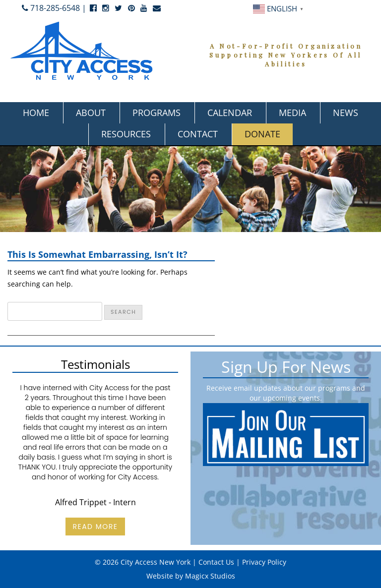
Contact (198, 134)
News (346, 113)
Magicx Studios (210, 576)
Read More (95, 527)
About (91, 113)
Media (292, 113)
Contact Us (216, 562)
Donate (262, 134)
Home (36, 113)
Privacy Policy (264, 562)
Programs (157, 113)
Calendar (230, 113)
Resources (126, 134)
